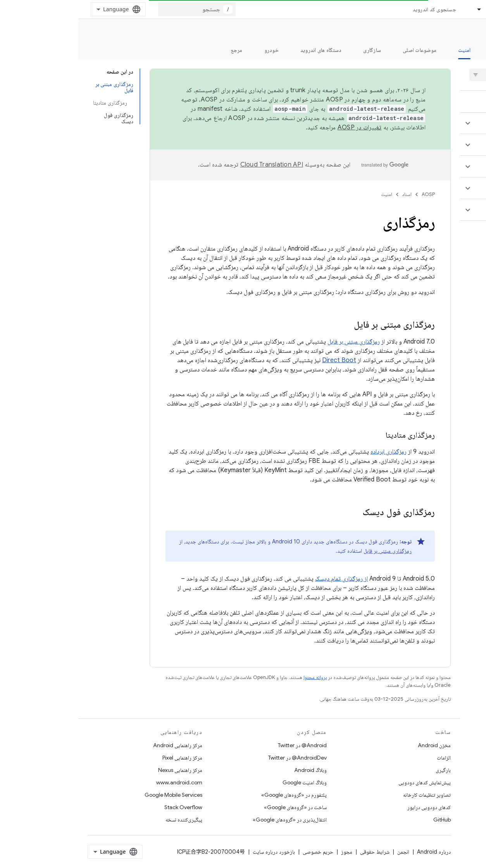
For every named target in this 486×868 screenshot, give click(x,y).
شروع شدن (426, 50)
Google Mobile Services (95, 795)
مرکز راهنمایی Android (99, 745)
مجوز (268, 852)
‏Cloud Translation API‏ (193, 165)
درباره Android (356, 852)
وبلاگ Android (232, 770)
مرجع (159, 50)
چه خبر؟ (468, 50)
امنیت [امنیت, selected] (386, 50)
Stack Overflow (105, 807)
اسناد (329, 194)
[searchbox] (434, 75)
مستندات (466, 31)
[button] (440, 123)
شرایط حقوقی (296, 852)
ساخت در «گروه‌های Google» (217, 807)
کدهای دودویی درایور (351, 807)
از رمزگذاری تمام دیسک (263, 579)
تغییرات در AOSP (281, 127)
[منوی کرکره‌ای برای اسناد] (398, 9)
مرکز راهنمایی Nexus (102, 770)
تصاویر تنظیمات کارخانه (349, 795)
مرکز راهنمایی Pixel (104, 758)
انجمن (325, 852)
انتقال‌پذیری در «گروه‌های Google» (211, 820)
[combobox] (119, 9)
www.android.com (101, 782)
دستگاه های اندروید (243, 50)
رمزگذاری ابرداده (310, 452)
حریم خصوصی (240, 852)
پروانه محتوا (237, 677)
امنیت (308, 194)
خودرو (193, 50)
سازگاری (294, 50)
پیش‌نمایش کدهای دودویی (346, 782)
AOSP (350, 194)
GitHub (364, 820)
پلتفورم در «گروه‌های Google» (216, 795)
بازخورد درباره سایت (196, 852)
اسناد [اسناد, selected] (414, 9)
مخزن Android (356, 745)
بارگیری (365, 770)
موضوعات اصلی (341, 50)
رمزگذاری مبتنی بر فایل (275, 342)
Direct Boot (261, 360)
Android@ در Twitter (224, 745)
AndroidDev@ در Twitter (219, 758)
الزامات (365, 758)
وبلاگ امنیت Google (226, 782)
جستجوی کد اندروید (356, 9)
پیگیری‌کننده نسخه (106, 820)
